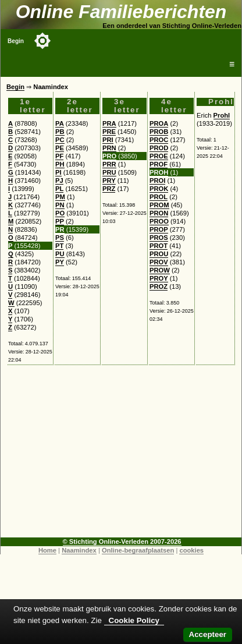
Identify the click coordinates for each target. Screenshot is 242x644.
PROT (159, 246)
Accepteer (208, 634)
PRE (109, 132)
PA (60, 123)
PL (59, 189)
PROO (159, 221)
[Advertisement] (121, 456)
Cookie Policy (134, 620)
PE (60, 148)
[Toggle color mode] (42, 41)
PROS (159, 238)
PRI (108, 140)
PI (58, 172)
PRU (109, 172)
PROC (159, 140)
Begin (16, 41)
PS (60, 238)
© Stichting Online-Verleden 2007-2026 (122, 542)
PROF (159, 164)
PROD (159, 148)
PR (60, 229)
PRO (109, 156)
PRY (109, 181)
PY (60, 262)
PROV (159, 262)
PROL (159, 197)
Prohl (222, 115)
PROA (159, 123)
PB (60, 132)
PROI (157, 181)
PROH (159, 172)
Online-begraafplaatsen (138, 550)
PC (60, 140)
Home (47, 550)
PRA (109, 123)
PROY (159, 278)
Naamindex (79, 550)
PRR (109, 164)
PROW (160, 270)
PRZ (109, 189)
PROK (159, 189)
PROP (159, 229)
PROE (159, 156)
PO (60, 213)
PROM (159, 205)
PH (60, 164)
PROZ (159, 286)
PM (60, 197)
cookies (191, 550)
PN (60, 205)
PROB (159, 132)
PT (59, 246)
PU (60, 254)
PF (59, 156)
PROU (159, 254)
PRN (109, 148)
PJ (59, 181)
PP (60, 221)
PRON (159, 213)
